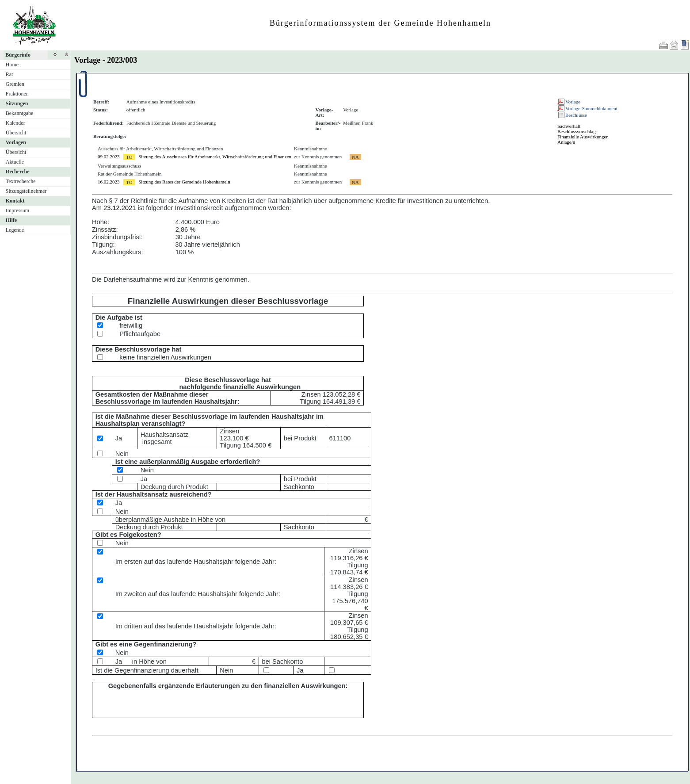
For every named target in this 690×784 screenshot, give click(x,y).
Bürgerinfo (18, 55)
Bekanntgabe (20, 113)
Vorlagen (16, 142)
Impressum (17, 210)
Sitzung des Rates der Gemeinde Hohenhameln (184, 182)
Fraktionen (17, 94)
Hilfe (11, 220)
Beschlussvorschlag (577, 131)
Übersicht (16, 133)
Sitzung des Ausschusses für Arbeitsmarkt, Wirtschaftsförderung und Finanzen (215, 157)
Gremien (15, 84)
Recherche (18, 172)
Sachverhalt (569, 126)
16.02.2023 (109, 182)
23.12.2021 (120, 208)
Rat (10, 74)
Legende (15, 230)
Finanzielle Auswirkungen (583, 137)
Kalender (15, 123)
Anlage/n (566, 142)
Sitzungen (17, 103)
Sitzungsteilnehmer (26, 191)
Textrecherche (21, 181)
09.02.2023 (109, 157)
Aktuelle (15, 162)
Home (12, 65)
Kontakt (15, 201)
